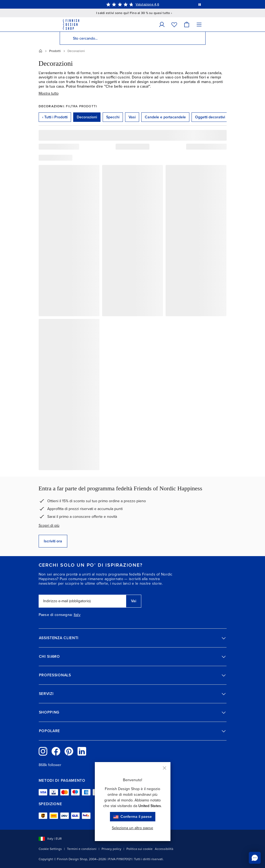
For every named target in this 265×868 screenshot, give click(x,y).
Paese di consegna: (56, 615)
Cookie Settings (50, 849)
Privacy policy (111, 849)
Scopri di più (49, 526)
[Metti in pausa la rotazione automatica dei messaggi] (200, 4)
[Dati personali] (162, 24)
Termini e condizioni (82, 849)
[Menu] (199, 24)
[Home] (41, 51)
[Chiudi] (165, 768)
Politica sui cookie (140, 849)
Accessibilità (164, 849)
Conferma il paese (133, 817)
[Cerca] (66, 38)
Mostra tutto (49, 93)
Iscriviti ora (53, 541)
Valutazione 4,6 (147, 4)
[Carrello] (187, 24)
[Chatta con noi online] (255, 858)
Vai (134, 601)
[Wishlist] (174, 24)
